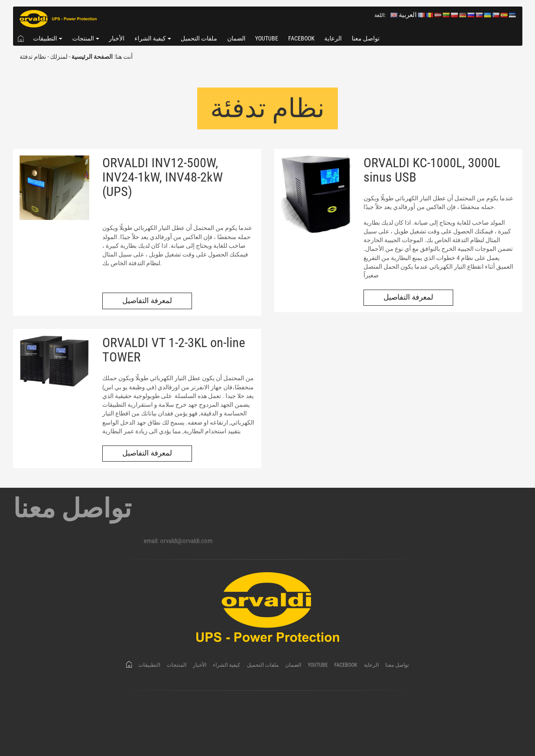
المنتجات (83, 38)
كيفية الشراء (150, 38)
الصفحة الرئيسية (92, 57)
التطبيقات (45, 38)
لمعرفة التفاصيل (147, 301)
